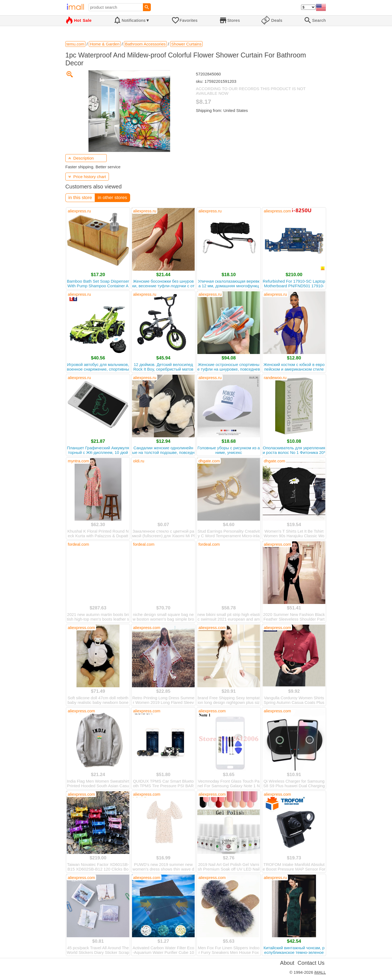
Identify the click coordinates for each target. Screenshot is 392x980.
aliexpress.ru (79, 211)
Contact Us (311, 963)
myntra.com (78, 461)
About (287, 963)
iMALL (320, 972)
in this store (80, 198)
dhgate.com (209, 461)
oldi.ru (139, 461)
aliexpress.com (277, 211)
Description (81, 158)
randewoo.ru (275, 378)
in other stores (112, 198)
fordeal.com (78, 544)
